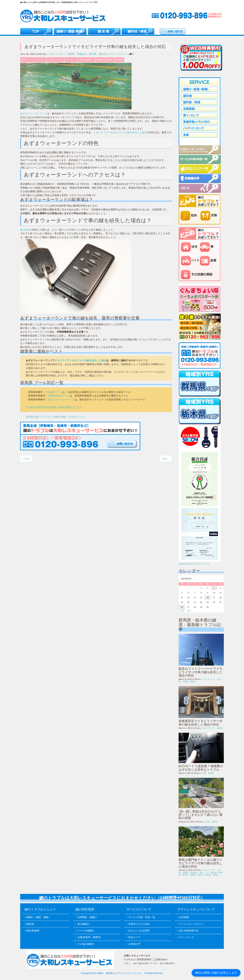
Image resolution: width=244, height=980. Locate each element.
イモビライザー (56, 54)
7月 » (189, 611)
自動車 (71, 54)
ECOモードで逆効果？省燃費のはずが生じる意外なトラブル (201, 768)
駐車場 (120, 60)
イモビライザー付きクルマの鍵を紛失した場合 (81, 360)
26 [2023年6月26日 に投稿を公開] (182, 607)
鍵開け (110, 60)
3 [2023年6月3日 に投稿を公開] (214, 588)
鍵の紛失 (25, 230)
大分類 (203, 773)
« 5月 (182, 611)
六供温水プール (54, 392)
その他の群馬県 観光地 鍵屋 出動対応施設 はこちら (54, 407)
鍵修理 (193, 875)
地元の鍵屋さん (87, 60)
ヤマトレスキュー (118, 54)
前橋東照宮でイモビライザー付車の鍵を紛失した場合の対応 (200, 723)
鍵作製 (93, 54)
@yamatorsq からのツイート (194, 564)
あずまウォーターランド (33, 60)
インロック (71, 60)
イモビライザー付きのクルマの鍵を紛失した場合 (120, 133)
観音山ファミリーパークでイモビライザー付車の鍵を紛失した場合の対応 (200, 672)
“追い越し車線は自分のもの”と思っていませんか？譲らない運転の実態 (200, 815)
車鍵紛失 (82, 54)
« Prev (26, 459)
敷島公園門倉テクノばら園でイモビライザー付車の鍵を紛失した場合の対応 (200, 863)
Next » (166, 459)
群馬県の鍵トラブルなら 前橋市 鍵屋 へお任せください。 (57, 417)
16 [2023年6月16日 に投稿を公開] (208, 598)
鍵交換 (214, 872)
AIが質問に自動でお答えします (216, 973)
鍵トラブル (204, 872)
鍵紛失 (103, 54)
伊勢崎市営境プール (59, 396)
